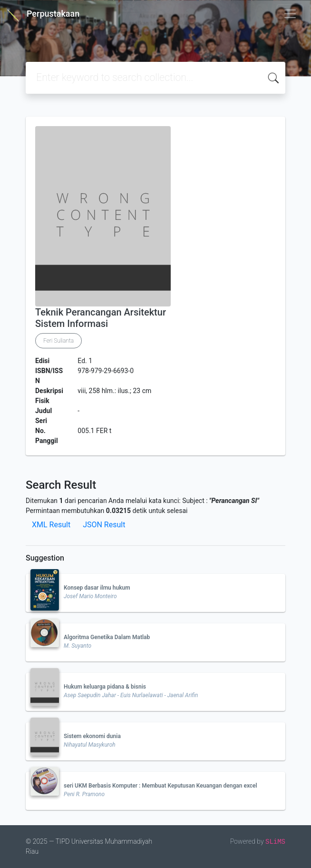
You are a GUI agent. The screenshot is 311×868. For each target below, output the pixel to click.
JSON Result (104, 525)
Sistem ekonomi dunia (92, 736)
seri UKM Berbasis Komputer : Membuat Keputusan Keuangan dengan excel (160, 786)
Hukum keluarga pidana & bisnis (105, 687)
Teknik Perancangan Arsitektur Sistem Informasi (101, 318)
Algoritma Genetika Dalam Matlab (107, 637)
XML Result (51, 525)
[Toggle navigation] (290, 14)
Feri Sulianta (58, 341)
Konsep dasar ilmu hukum (97, 588)
